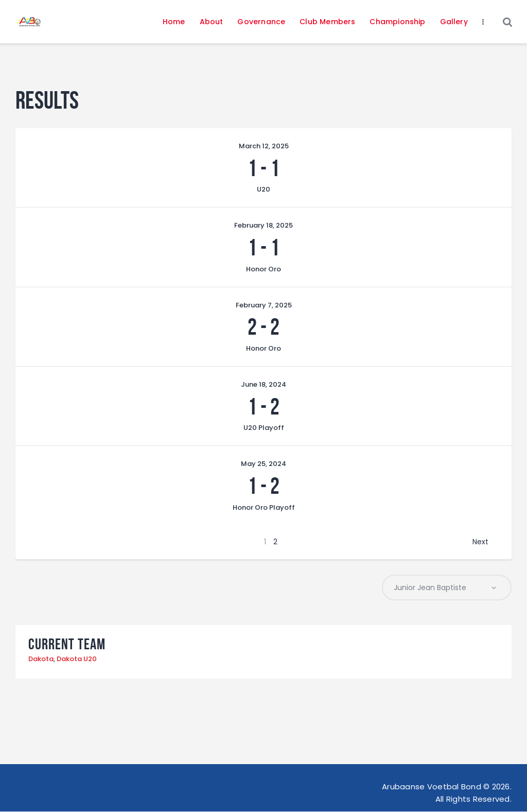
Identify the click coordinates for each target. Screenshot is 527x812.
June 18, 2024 (263, 384)
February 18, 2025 (263, 225)
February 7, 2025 (264, 305)
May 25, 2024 (263, 464)
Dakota (41, 660)
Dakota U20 (77, 660)
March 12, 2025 (264, 146)
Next (480, 542)
